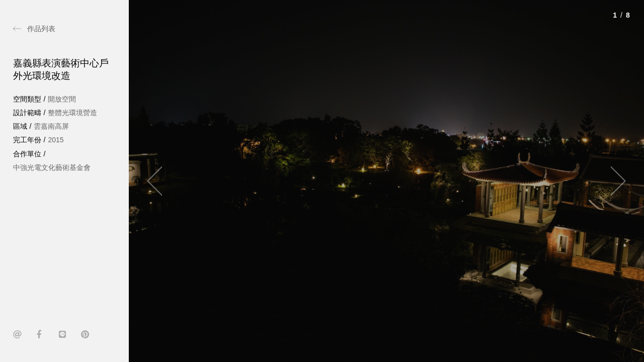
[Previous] (159, 181)
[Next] (614, 181)
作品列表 (41, 29)
